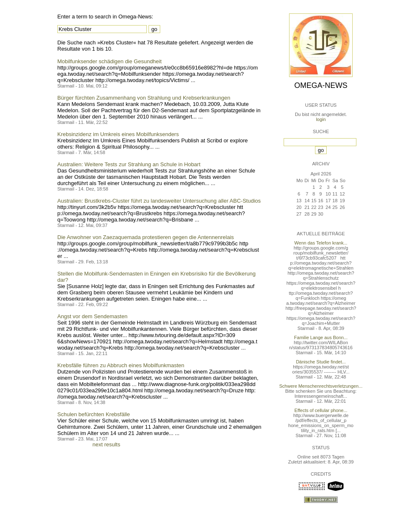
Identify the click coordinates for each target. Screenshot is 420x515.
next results (106, 444)
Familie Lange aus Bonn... (321, 337)
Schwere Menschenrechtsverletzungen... (321, 386)
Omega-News (321, 85)
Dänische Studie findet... (321, 362)
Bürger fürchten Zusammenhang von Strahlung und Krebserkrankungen (144, 98)
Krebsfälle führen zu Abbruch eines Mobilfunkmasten (121, 365)
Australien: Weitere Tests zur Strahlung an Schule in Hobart (129, 164)
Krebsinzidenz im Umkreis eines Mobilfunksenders (118, 134)
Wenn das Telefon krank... (321, 243)
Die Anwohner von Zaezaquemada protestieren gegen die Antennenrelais (146, 237)
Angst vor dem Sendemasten (92, 316)
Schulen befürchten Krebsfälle (93, 414)
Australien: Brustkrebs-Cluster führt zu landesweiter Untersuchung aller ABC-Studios (159, 201)
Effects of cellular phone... (321, 410)
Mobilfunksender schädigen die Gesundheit (109, 61)
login (321, 119)
